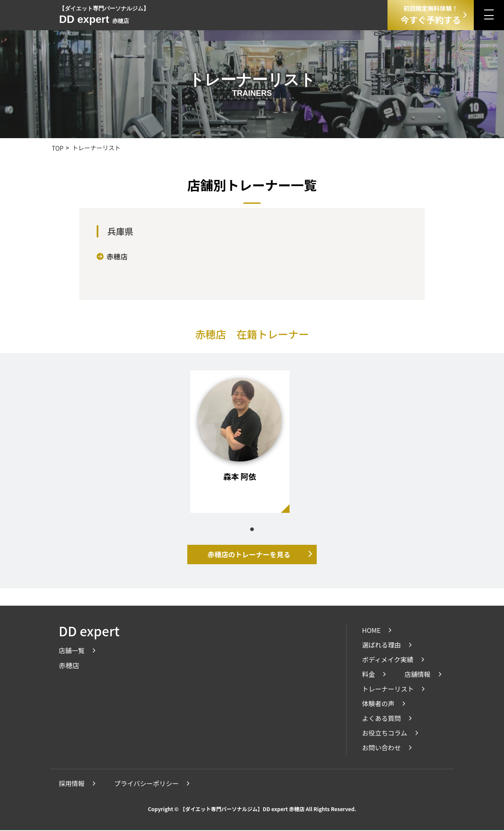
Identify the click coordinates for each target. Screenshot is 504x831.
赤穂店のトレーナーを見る (249, 555)
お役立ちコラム (385, 734)
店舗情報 (418, 675)
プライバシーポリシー (147, 784)
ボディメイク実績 (388, 660)
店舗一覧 (72, 651)
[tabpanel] (240, 442)
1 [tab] (252, 530)
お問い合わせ (381, 748)
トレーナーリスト (388, 690)
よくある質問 (381, 719)
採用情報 (72, 784)
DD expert (89, 632)
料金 (369, 675)
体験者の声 (378, 704)
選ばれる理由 (381, 646)
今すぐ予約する (431, 15)
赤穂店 (113, 257)
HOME (371, 631)
